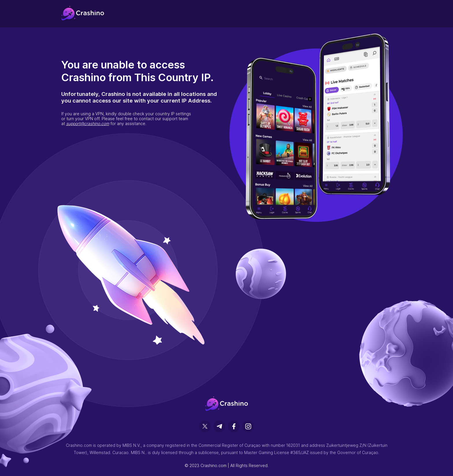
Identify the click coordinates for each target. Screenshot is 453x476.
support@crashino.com (88, 123)
